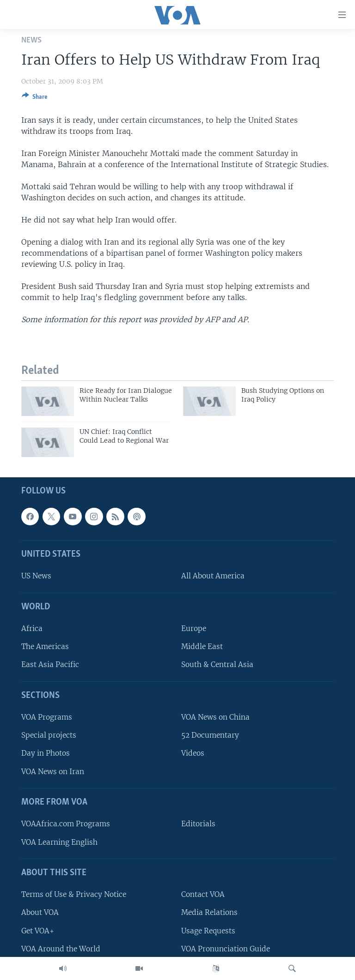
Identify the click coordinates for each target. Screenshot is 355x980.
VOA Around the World (61, 949)
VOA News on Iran (53, 772)
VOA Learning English (59, 842)
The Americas (45, 646)
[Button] (35, 98)
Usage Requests (208, 931)
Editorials (198, 824)
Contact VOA (203, 894)
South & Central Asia (217, 665)
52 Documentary (210, 736)
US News (36, 576)
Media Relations (209, 913)
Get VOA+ (38, 931)
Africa (32, 628)
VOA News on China (215, 717)
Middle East (202, 646)
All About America (213, 576)
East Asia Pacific (50, 665)
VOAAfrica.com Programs (66, 824)
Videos (193, 754)
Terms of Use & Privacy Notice (74, 894)
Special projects (49, 736)
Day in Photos (46, 754)
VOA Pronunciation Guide (226, 949)
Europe (194, 628)
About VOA (40, 913)
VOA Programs (47, 717)
